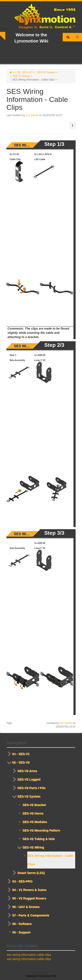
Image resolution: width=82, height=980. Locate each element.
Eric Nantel (32, 115)
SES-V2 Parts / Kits (31, 788)
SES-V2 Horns (33, 813)
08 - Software (22, 924)
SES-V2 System (46, 72)
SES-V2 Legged (29, 779)
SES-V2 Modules (35, 822)
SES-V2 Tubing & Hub (38, 839)
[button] (73, 125)
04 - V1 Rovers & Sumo (29, 890)
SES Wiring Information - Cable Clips (33, 80)
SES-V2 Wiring (21, 76)
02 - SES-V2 (24, 72)
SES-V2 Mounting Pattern (41, 830)
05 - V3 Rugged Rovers (29, 898)
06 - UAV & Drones (26, 907)
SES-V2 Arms (27, 771)
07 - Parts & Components (31, 915)
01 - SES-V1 (21, 754)
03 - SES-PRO (22, 881)
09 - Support (21, 932)
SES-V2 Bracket (34, 805)
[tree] (41, 843)
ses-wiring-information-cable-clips (29, 955)
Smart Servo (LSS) (31, 873)
